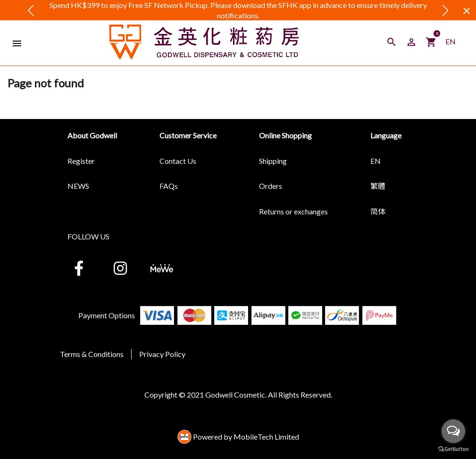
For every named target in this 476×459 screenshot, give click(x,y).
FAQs (169, 186)
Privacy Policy (162, 354)
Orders (271, 186)
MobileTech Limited (266, 437)
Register (81, 161)
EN (451, 41)
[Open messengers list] (453, 431)
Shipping (273, 161)
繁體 (378, 186)
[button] (31, 10)
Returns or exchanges (293, 211)
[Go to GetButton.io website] (453, 449)
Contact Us (178, 161)
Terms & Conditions (92, 354)
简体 (378, 211)
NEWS (78, 186)
